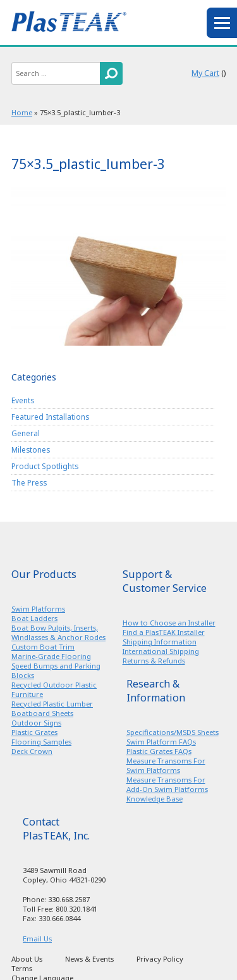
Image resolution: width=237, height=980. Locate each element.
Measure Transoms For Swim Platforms (166, 765)
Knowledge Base (155, 799)
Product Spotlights (45, 466)
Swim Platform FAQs (161, 742)
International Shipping (161, 651)
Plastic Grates (34, 732)
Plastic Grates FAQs (159, 751)
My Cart (205, 73)
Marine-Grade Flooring (51, 656)
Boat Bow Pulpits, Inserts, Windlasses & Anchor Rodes (58, 632)
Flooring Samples (41, 742)
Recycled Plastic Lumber (52, 704)
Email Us (37, 939)
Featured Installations (50, 417)
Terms (22, 968)
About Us (27, 959)
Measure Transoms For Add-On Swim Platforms (167, 784)
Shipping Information (160, 642)
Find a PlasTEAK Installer (164, 632)
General (26, 433)
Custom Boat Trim (43, 647)
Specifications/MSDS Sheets (173, 732)
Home (22, 112)
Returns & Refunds (154, 661)
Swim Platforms (38, 609)
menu (222, 23)
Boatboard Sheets (42, 713)
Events (23, 400)
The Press (29, 482)
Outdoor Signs (36, 723)
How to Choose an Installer (169, 623)
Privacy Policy (160, 959)
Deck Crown (32, 751)
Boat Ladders (34, 618)
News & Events (89, 959)
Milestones (31, 449)
